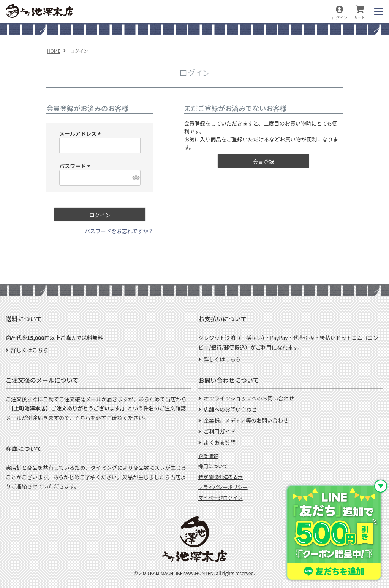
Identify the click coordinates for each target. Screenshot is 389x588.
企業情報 (208, 456)
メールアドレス (81, 133)
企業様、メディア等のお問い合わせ (246, 420)
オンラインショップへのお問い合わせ (249, 398)
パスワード (76, 166)
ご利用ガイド (220, 431)
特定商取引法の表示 (221, 477)
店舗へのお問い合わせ (230, 409)
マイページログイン (221, 498)
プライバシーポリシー (223, 487)
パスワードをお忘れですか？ (119, 231)
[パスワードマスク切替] (135, 178)
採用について (213, 466)
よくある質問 (220, 442)
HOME (54, 51)
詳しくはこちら (30, 350)
